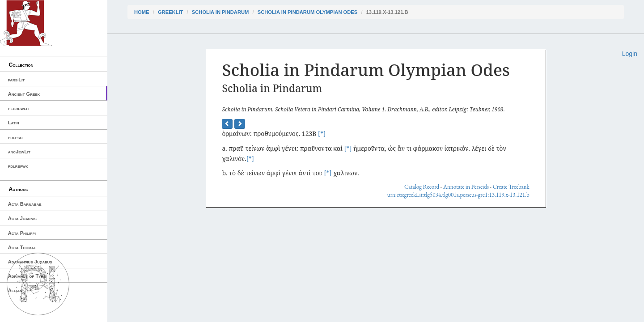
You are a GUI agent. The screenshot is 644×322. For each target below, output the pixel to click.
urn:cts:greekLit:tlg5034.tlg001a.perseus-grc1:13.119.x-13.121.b (458, 195)
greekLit (171, 12)
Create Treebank (511, 187)
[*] (322, 133)
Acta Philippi (22, 233)
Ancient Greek (24, 94)
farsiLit (16, 80)
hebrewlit (19, 108)
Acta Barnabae (25, 204)
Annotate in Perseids (466, 187)
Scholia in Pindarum (220, 12)
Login (630, 54)
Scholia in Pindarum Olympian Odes (308, 12)
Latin (14, 123)
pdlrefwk (18, 166)
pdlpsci (16, 137)
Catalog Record (422, 187)
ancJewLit (19, 152)
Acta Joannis (22, 218)
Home (142, 12)
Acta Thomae (22, 247)
